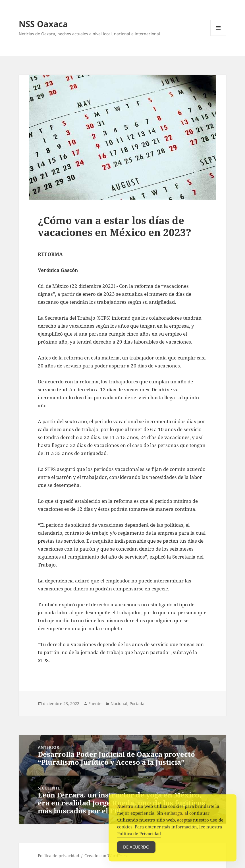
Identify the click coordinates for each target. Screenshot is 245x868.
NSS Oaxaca (43, 24)
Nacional (119, 703)
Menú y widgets (218, 36)
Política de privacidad (59, 856)
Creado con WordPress (106, 856)
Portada (137, 703)
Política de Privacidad (139, 839)
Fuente (95, 703)
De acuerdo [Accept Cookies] (136, 852)
